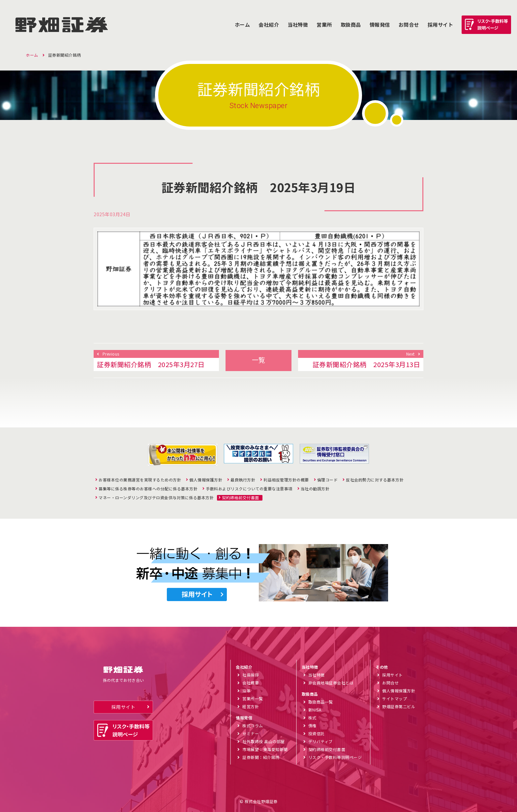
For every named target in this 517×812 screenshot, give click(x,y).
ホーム (243, 25)
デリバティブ (320, 741)
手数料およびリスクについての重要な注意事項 (249, 489)
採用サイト (123, 707)
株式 (312, 718)
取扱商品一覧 (321, 702)
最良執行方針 (243, 480)
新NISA (315, 710)
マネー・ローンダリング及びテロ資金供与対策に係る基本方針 (156, 498)
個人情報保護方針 (206, 480)
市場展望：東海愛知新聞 (265, 749)
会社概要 (251, 683)
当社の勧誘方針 (315, 489)
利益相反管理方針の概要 (286, 480)
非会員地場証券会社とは (331, 683)
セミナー (251, 733)
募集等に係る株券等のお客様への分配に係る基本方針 (148, 489)
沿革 (246, 691)
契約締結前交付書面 (241, 498)
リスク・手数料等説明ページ (335, 757)
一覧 (259, 360)
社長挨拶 (251, 675)
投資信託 (317, 733)
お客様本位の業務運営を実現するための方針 (140, 480)
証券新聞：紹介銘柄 (261, 757)
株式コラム (253, 725)
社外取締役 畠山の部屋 (264, 741)
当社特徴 (298, 25)
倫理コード (328, 480)
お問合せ (409, 25)
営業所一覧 (253, 698)
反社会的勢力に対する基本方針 (375, 480)
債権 (312, 725)
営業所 (324, 25)
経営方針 (251, 706)
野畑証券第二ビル (399, 706)
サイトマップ (395, 698)
